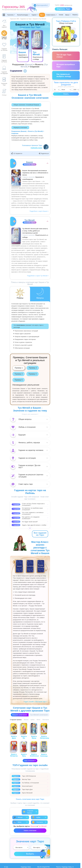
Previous (57, 36)
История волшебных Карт (66, 66)
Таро (42, 15)
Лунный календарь (23, 15)
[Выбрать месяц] (66, 90)
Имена (68, 15)
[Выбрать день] (56, 90)
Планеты (75, 15)
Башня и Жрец (24, 749)
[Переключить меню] (4, 15)
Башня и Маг (24, 731)
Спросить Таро (63, 9)
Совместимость (51, 15)
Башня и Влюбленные (34, 749)
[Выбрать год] (76, 90)
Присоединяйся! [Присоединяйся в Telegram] (41, 5)
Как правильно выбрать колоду (64, 75)
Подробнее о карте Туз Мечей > (38, 276)
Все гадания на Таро (40, 534)
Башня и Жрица (34, 731)
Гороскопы (11, 15)
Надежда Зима (36, 148)
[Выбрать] (21, 847)
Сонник (61, 15)
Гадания (35, 15)
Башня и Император (14, 749)
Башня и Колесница (44, 749)
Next (75, 36)
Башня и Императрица (45, 731)
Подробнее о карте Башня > (39, 211)
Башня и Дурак (14, 731)
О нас (6, 867)
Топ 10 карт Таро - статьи (65, 56)
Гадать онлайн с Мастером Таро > (36, 702)
